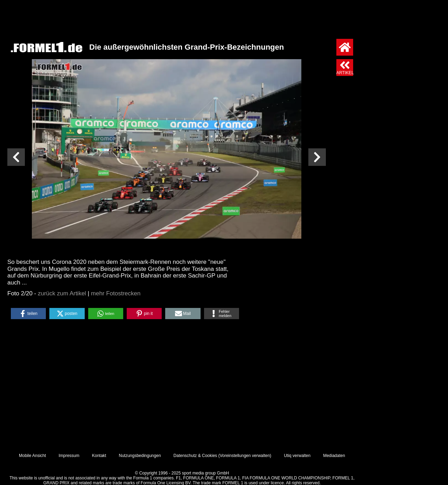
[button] (28, 314)
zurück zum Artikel (62, 293)
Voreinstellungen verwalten (245, 456)
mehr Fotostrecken (116, 293)
